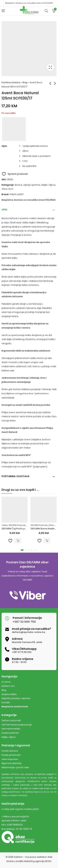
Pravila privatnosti (11, 755)
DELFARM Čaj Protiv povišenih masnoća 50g (26, 529)
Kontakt (6, 702)
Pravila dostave (10, 751)
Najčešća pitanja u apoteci (16, 698)
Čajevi (5, 525)
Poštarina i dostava (15, 476)
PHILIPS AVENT (17, 194)
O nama (6, 682)
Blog (4, 690)
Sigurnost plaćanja (12, 763)
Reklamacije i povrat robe (15, 767)
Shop (25, 82)
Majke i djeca (48, 185)
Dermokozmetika (11, 729)
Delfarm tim (8, 686)
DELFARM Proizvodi (17, 525)
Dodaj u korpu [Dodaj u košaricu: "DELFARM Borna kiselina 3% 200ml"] (47, 541)
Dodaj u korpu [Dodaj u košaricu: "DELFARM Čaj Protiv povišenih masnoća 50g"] (18, 541)
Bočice (18, 185)
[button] (22, 550)
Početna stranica (11, 82)
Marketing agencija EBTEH (38, 861)
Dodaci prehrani (10, 733)
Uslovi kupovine (10, 759)
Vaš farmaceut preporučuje (17, 725)
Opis (4, 210)
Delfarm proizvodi (11, 720)
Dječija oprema (32, 185)
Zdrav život (8, 189)
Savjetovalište (9, 694)
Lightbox (50, 67)
